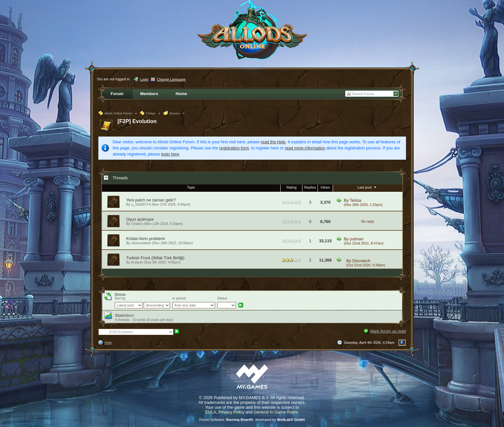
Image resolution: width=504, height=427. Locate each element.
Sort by (120, 298)
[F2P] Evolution (137, 121)
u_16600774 (141, 204)
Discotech (361, 261)
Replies (310, 187)
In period (179, 298)
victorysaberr (141, 243)
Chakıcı (137, 224)
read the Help (273, 142)
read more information (305, 148)
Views (325, 187)
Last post (368, 187)
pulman (356, 239)
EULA (211, 412)
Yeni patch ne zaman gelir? (151, 200)
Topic (191, 187)
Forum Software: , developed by (252, 420)
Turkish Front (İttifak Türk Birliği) (155, 258)
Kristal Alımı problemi (146, 239)
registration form (234, 148)
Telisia (355, 200)
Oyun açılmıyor (140, 219)
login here (170, 154)
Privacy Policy (232, 412)
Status (222, 298)
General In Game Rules (276, 412)
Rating (291, 187)
